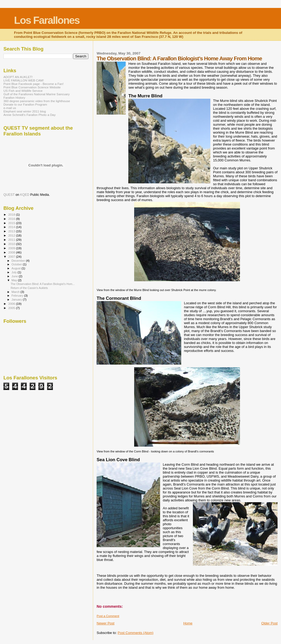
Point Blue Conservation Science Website (32, 87)
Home (188, 623)
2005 (12, 308)
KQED (25, 195)
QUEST (9, 195)
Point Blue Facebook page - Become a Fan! (33, 84)
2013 (12, 231)
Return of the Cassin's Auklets (29, 288)
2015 (12, 223)
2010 (12, 244)
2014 (12, 227)
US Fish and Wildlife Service (23, 91)
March (16, 292)
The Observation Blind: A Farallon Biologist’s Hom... (43, 284)
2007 (12, 257)
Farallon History (14, 97)
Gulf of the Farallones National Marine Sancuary (37, 94)
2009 (12, 248)
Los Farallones (47, 20)
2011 (12, 240)
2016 (12, 219)
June (15, 276)
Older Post (269, 623)
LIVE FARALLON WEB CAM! (24, 80)
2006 (12, 304)
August (17, 268)
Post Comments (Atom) (136, 633)
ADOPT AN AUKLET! (18, 77)
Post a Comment (108, 616)
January (17, 300)
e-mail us (10, 108)
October (17, 264)
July (15, 272)
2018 (12, 214)
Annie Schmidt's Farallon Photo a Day (30, 115)
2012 (12, 235)
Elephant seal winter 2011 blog (25, 111)
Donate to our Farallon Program (25, 104)
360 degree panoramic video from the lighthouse (37, 101)
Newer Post (105, 623)
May (15, 280)
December (19, 261)
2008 (12, 252)
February (18, 296)
